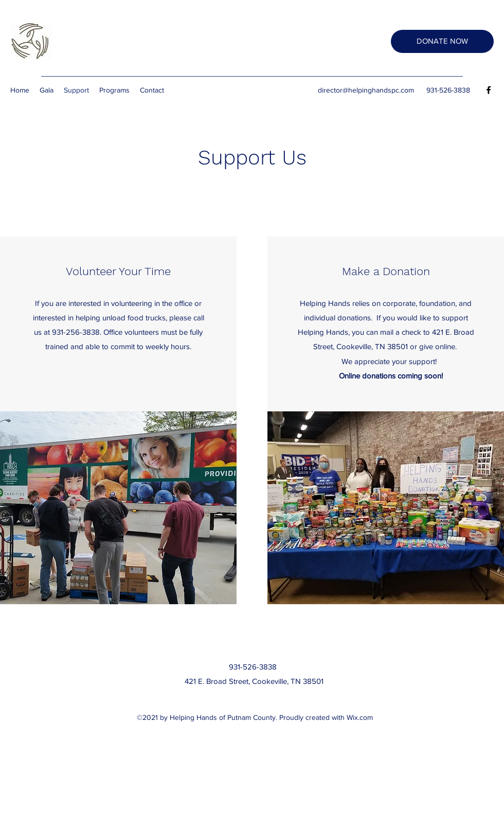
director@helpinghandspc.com (366, 90)
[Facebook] (489, 90)
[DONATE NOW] (442, 41)
